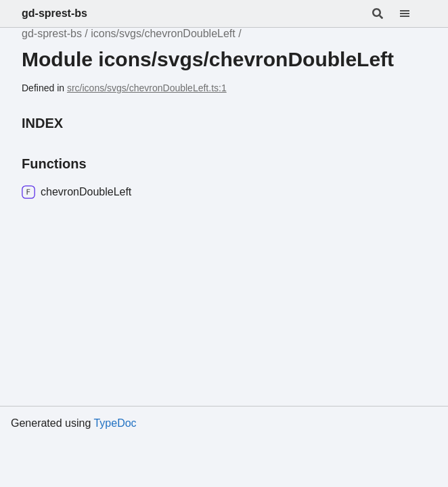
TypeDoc (115, 423)
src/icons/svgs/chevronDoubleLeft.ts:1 (147, 88)
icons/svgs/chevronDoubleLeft (163, 33)
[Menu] (413, 14)
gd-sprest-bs (54, 13)
